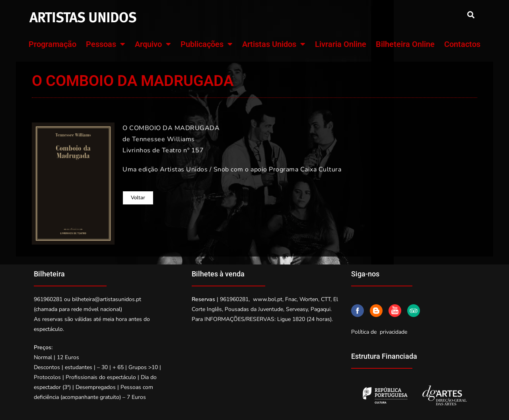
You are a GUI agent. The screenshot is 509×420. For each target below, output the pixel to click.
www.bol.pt (268, 299)
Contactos (462, 44)
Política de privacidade (379, 332)
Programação (52, 44)
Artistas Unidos (274, 44)
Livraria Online (341, 44)
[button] (471, 15)
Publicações (207, 44)
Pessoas (106, 44)
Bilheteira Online (405, 44)
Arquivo (153, 44)
